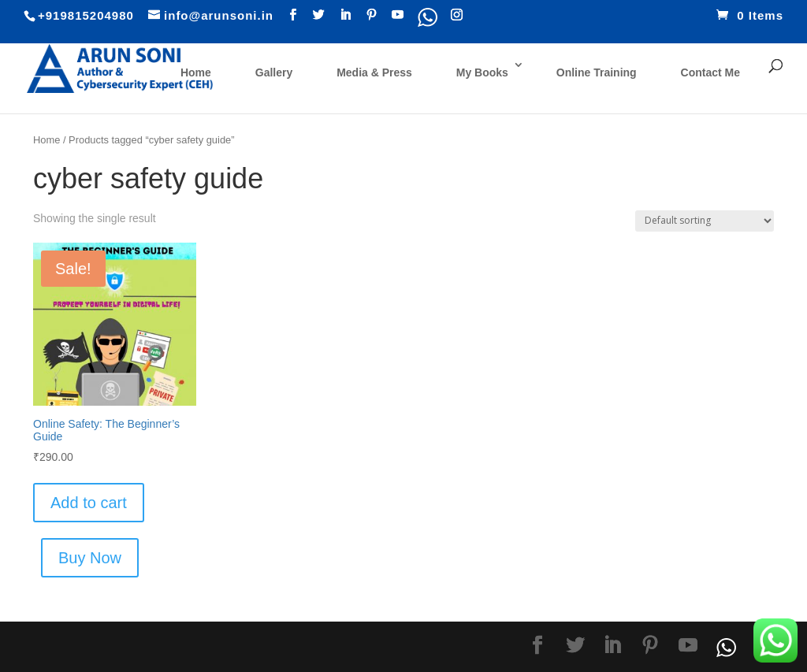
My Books (482, 72)
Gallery (274, 72)
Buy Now (90, 558)
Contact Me (710, 72)
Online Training (597, 72)
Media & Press (374, 72)
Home (196, 72)
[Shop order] (705, 221)
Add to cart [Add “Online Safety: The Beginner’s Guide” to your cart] (89, 503)
